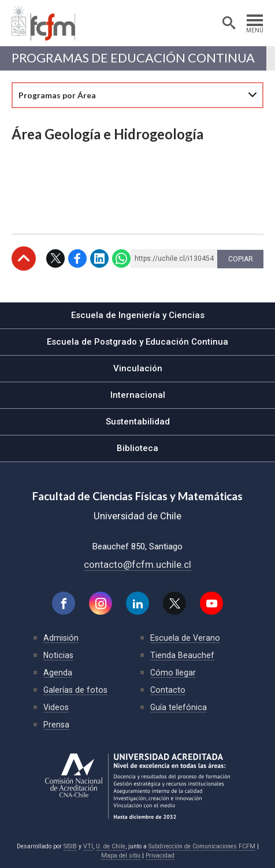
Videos (56, 707)
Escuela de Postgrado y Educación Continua (137, 342)
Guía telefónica (179, 707)
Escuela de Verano (185, 638)
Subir (24, 258)
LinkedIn (99, 258)
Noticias (58, 655)
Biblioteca (137, 448)
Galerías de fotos (75, 690)
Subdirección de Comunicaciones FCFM (202, 846)
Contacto (168, 690)
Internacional (138, 395)
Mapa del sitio (121, 856)
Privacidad (160, 856)
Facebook (77, 258)
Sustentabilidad (138, 422)
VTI (88, 846)
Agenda (58, 673)
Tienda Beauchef (182, 655)
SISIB (70, 846)
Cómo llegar (173, 673)
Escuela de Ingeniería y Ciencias (138, 315)
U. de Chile (111, 846)
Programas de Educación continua (133, 58)
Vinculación (138, 368)
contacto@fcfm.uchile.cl (137, 564)
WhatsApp (121, 258)
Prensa (56, 725)
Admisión (61, 638)
